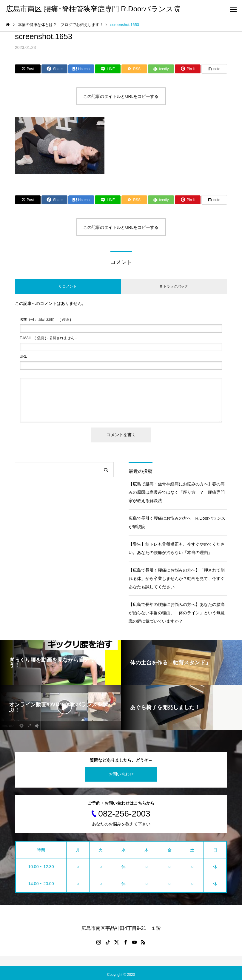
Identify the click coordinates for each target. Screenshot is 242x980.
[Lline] (108, 69)
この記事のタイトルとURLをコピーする (121, 96)
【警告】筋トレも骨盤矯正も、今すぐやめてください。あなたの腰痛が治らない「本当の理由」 (177, 548)
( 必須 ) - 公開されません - (48, 338)
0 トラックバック (174, 286)
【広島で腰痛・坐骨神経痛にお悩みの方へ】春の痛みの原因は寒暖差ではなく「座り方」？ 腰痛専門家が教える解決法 (177, 492)
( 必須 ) (45, 320)
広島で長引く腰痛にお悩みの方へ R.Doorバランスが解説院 (177, 522)
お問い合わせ (121, 774)
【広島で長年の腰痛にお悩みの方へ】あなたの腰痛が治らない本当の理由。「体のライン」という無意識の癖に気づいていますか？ (177, 613)
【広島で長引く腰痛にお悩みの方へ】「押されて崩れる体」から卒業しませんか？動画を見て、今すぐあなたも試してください (177, 578)
